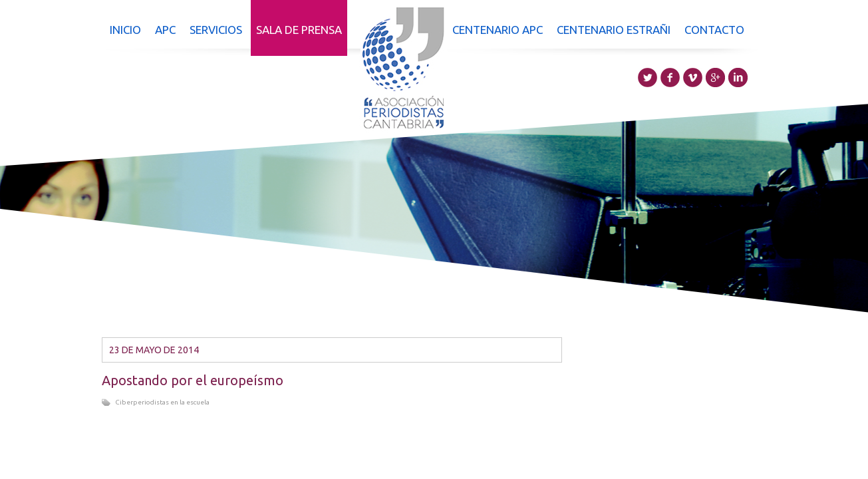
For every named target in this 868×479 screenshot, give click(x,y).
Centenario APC (498, 30)
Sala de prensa (299, 30)
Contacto (714, 30)
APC (165, 30)
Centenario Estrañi (614, 30)
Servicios (216, 30)
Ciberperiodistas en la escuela (162, 402)
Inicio (125, 30)
